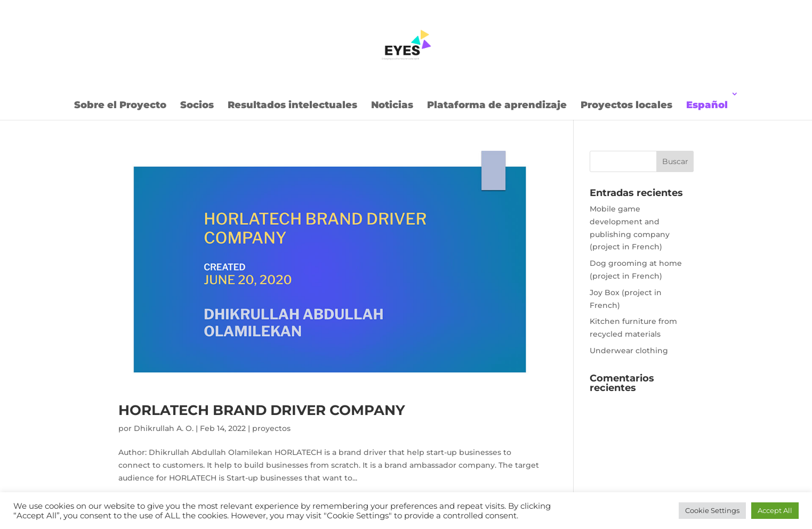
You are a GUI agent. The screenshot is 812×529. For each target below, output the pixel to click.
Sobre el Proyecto (120, 105)
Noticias (392, 105)
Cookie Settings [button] (712, 510)
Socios (197, 105)
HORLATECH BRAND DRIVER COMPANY (262, 410)
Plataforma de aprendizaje (497, 105)
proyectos (271, 428)
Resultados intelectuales (292, 105)
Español (707, 105)
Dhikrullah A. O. (164, 428)
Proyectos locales (626, 105)
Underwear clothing (629, 351)
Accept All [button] (775, 510)
